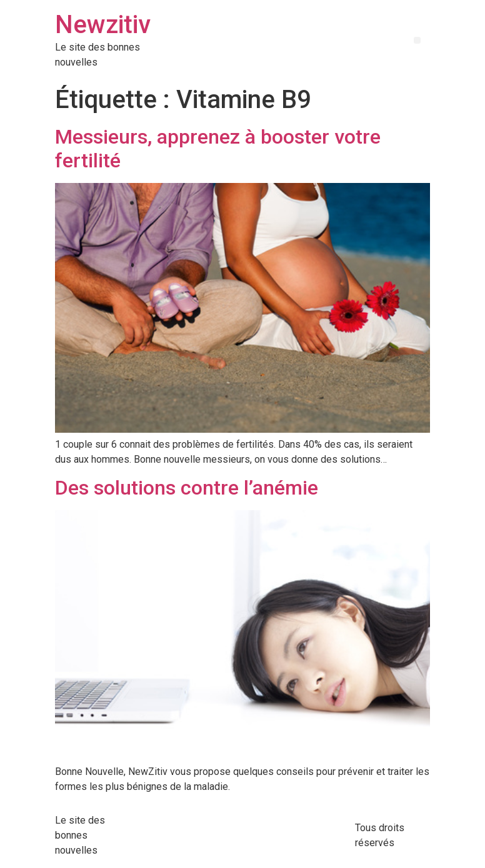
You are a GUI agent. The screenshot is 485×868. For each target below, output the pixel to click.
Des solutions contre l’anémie (187, 488)
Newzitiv (103, 25)
